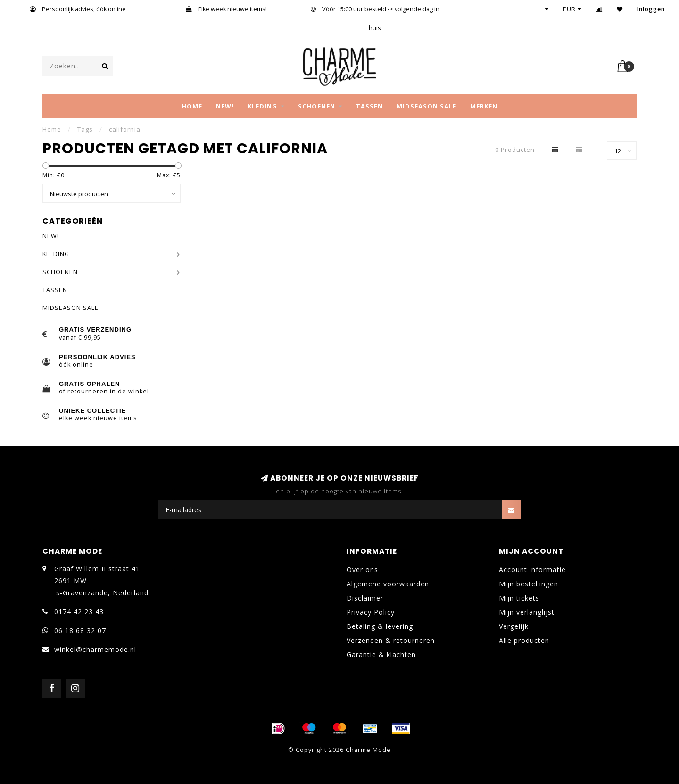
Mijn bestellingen (529, 584)
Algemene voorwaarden (388, 584)
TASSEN (369, 106)
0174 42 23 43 (79, 612)
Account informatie (532, 570)
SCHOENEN (317, 106)
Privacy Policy (371, 612)
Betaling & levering (380, 626)
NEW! (225, 106)
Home (192, 106)
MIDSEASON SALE (426, 106)
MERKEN (484, 106)
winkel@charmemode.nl (95, 649)
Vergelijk (514, 626)
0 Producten (515, 150)
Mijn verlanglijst (527, 612)
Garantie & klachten (381, 655)
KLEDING (262, 106)
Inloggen (651, 9)
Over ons (362, 570)
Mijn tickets (519, 598)
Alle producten (524, 640)
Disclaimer (365, 598)
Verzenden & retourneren (391, 640)
